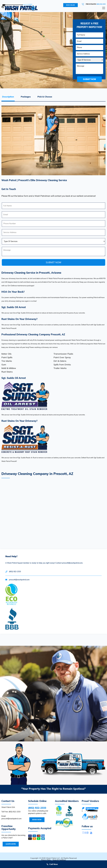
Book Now (37, 820)
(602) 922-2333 (101, 4)
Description (8, 97)
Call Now (54, 864)
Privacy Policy (46, 860)
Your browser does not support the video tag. (53, 694)
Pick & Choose (45, 97)
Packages (26, 97)
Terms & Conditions (59, 860)
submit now (89, 79)
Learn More (11, 844)
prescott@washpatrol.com (19, 580)
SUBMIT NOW (53, 262)
